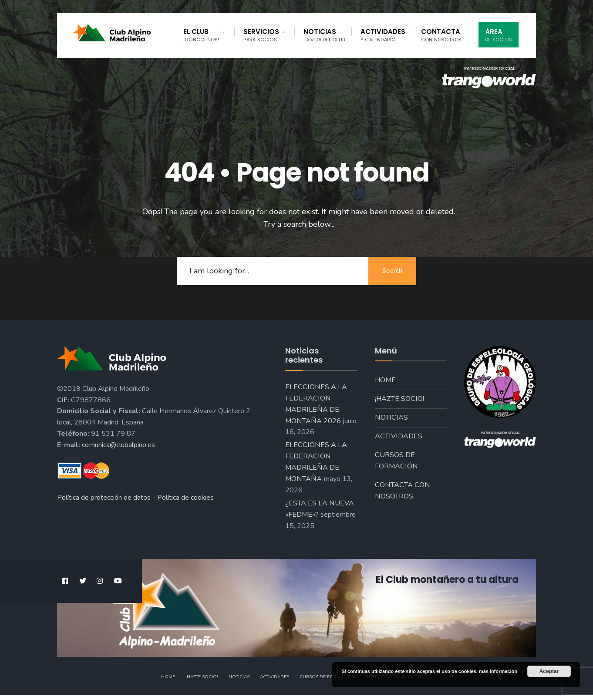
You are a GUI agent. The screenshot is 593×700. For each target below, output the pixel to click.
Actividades (383, 35)
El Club (201, 35)
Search (392, 271)
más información (498, 671)
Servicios (261, 35)
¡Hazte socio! (399, 399)
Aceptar (549, 671)
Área (499, 35)
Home (385, 380)
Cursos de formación (396, 461)
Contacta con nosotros (403, 491)
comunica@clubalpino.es (118, 445)
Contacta (441, 35)
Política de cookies (185, 498)
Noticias (324, 35)
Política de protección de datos (104, 498)
